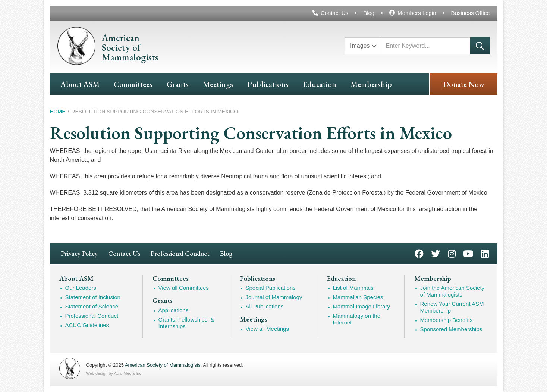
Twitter (436, 253)
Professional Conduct (180, 253)
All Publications (265, 306)
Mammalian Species (358, 297)
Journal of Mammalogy (274, 297)
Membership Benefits (447, 320)
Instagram (452, 253)
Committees (133, 84)
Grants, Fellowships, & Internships (186, 323)
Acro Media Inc (128, 373)
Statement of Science (92, 306)
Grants (178, 84)
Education (320, 84)
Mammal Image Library (361, 306)
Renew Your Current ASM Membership (452, 307)
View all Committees (184, 288)
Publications (268, 84)
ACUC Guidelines (87, 325)
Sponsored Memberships (451, 329)
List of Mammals (353, 288)
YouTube (468, 253)
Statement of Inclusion (93, 297)
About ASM (80, 84)
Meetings (218, 84)
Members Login (417, 13)
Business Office (471, 13)
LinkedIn (485, 253)
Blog (369, 13)
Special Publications (271, 288)
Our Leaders (81, 288)
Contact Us (334, 13)
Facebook (419, 253)
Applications (174, 310)
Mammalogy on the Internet (357, 319)
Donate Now (464, 84)
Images (360, 46)
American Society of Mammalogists (163, 365)
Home (58, 112)
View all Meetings (267, 329)
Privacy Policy (79, 253)
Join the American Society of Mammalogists (452, 291)
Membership (371, 84)
